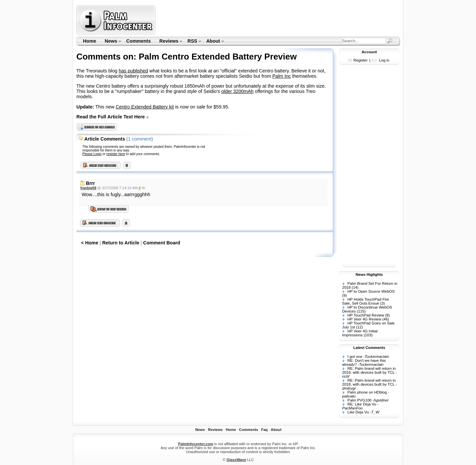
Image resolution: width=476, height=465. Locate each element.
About (213, 42)
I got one (355, 357)
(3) (382, 303)
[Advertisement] (279, 20)
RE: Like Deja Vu (362, 404)
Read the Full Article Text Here (113, 117)
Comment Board (162, 243)
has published (133, 71)
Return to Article (121, 243)
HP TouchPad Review (366, 315)
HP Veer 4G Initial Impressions (360, 333)
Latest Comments (369, 348)
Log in (384, 60)
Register (360, 60)
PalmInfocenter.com (196, 444)
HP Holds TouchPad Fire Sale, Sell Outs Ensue (366, 301)
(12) (359, 327)
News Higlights (369, 275)
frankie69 (88, 188)
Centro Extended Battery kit (145, 107)
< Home (90, 243)
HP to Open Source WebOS (371, 291)
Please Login (92, 154)
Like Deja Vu (358, 412)
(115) (361, 311)
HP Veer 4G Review (364, 319)
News (111, 42)
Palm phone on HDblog (367, 392)
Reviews (169, 42)
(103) (368, 335)
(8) (387, 315)
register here (116, 154)
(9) (344, 295)
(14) (355, 287)
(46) (385, 319)
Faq (264, 430)
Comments (139, 41)
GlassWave (236, 460)
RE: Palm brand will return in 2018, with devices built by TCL (369, 370)
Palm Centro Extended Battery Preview (218, 57)
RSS (192, 42)
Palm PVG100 (359, 400)
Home (90, 41)
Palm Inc (282, 76)
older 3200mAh (238, 91)
